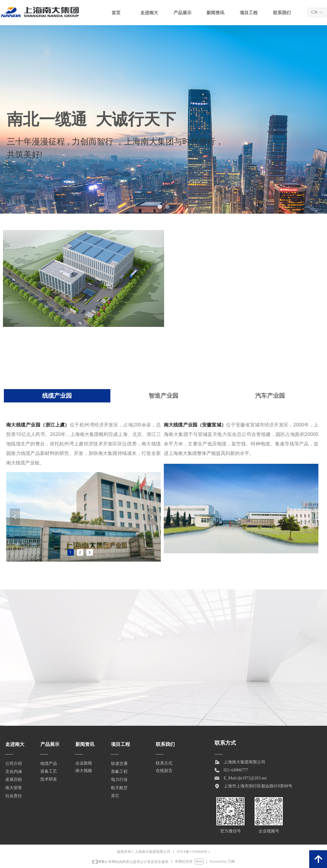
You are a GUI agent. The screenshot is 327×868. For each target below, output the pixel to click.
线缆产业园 (57, 396)
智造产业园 (163, 396)
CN (314, 12)
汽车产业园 (270, 396)
